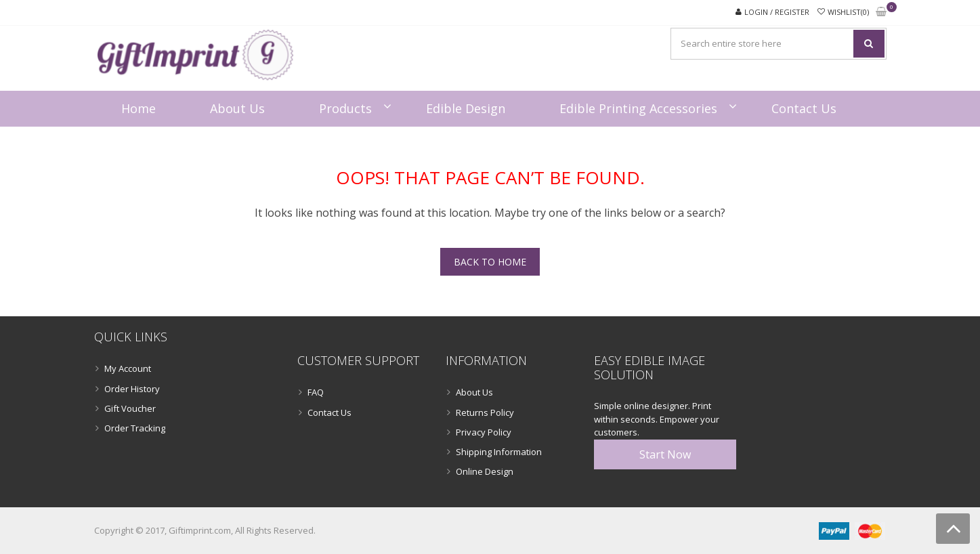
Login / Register (777, 12)
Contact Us (804, 108)
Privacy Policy (484, 432)
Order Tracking (135, 428)
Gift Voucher (130, 408)
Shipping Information (499, 452)
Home (139, 108)
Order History (132, 389)
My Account (128, 368)
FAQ (316, 392)
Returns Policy (485, 412)
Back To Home (490, 262)
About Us (237, 108)
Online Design (485, 471)
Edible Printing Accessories (638, 108)
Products (345, 108)
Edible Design (466, 108)
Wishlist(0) (848, 12)
